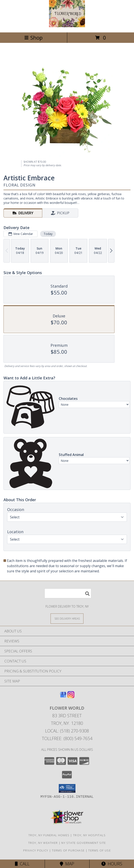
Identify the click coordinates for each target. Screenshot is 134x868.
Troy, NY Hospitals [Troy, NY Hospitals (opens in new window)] (89, 835)
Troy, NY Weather (43, 843)
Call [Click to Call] (22, 864)
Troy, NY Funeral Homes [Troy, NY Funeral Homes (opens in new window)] (49, 835)
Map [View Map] (67, 864)
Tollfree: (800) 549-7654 (67, 738)
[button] (67, 788)
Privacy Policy (36, 850)
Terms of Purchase (68, 850)
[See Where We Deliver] (67, 618)
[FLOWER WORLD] (67, 26)
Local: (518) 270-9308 (67, 731)
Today (48, 234)
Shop (33, 38)
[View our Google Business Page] (63, 697)
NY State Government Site (84, 843)
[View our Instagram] (71, 697)
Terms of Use (100, 850)
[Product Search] (68, 593)
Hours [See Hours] (112, 864)
